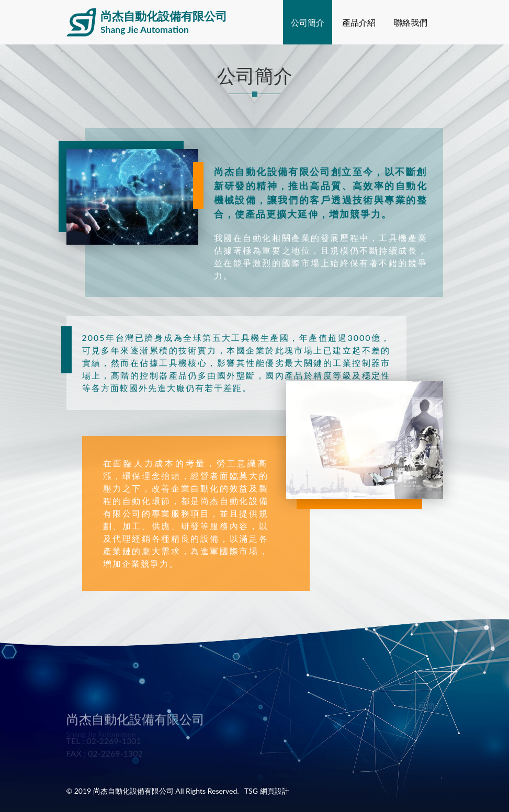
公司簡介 (308, 22)
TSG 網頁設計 (267, 791)
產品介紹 (359, 22)
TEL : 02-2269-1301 (104, 741)
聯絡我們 (411, 22)
